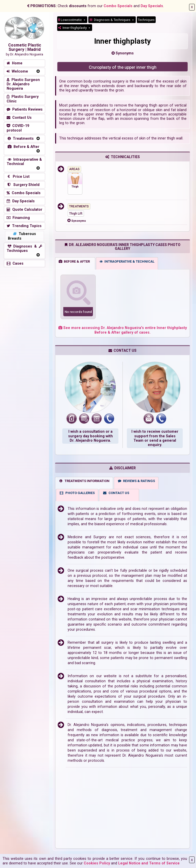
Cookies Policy (97, 863)
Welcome (17, 71)
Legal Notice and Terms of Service (149, 863)
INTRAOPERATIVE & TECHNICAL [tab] (127, 261)
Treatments (20, 139)
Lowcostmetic (70, 20)
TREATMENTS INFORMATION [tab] (84, 481)
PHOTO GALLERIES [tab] (77, 493)
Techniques (146, 20)
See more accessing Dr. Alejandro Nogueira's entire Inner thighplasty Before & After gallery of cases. (123, 330)
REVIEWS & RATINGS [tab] (136, 481)
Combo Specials (118, 6)
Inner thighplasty (73, 28)
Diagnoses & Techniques (110, 20)
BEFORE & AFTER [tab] (74, 261)
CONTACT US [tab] (116, 493)
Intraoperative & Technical (24, 162)
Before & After (23, 147)
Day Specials (152, 6)
